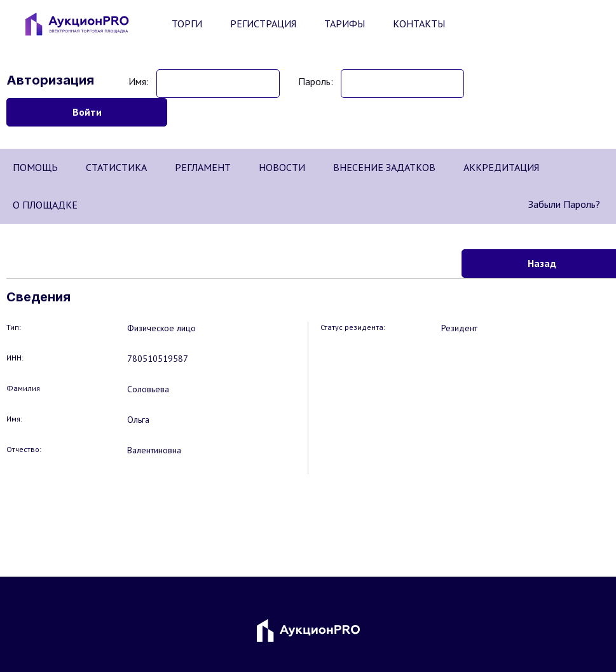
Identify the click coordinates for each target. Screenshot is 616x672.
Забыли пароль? (564, 204)
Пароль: (316, 81)
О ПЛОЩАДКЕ (45, 205)
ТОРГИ (187, 24)
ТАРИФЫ (345, 24)
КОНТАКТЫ (419, 24)
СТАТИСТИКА (116, 167)
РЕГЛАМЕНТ (203, 167)
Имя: (139, 81)
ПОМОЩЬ (35, 167)
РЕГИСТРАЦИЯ (263, 24)
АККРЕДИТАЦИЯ (501, 167)
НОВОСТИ (282, 167)
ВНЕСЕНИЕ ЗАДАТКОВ (384, 167)
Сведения (38, 297)
